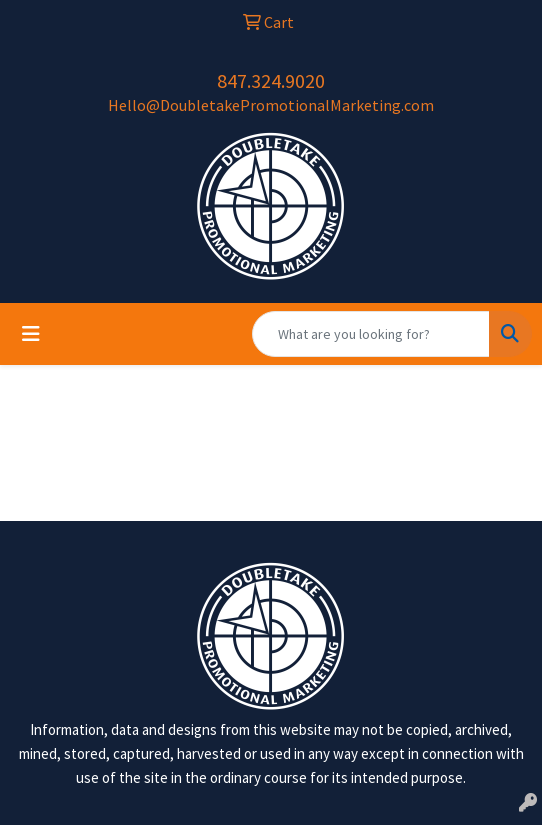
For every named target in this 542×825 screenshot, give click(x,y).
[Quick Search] (371, 334)
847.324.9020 (271, 80)
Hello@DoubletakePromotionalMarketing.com (271, 105)
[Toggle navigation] (31, 334)
